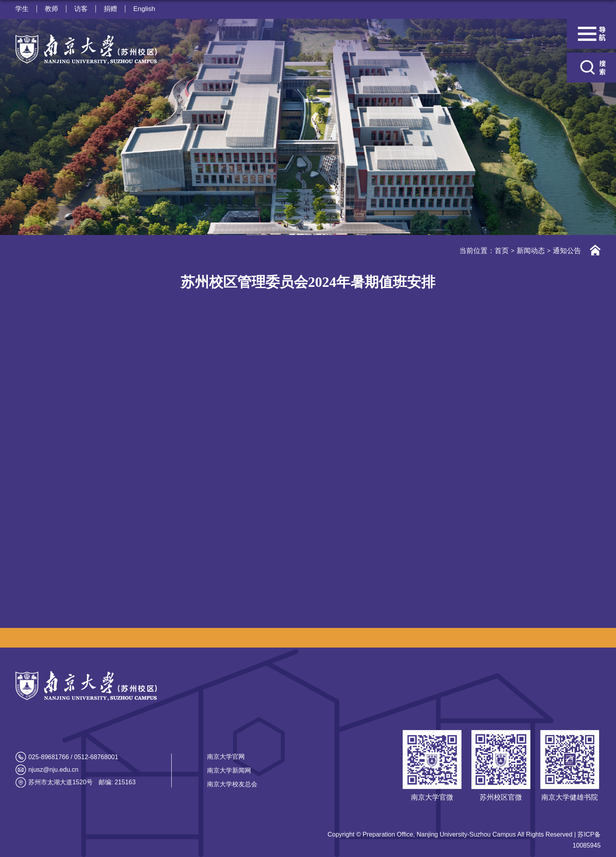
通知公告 (567, 251)
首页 (502, 251)
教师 (51, 9)
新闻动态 (531, 251)
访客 (81, 9)
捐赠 (110, 9)
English (144, 9)
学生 (22, 9)
